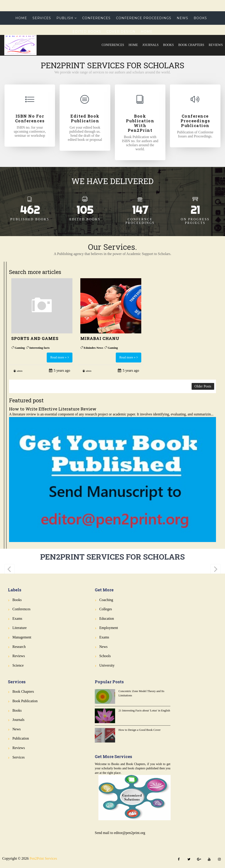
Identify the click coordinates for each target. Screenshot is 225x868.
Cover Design (121, 32)
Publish (65, 18)
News (182, 18)
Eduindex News (93, 348)
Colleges (106, 609)
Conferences (113, 45)
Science (18, 665)
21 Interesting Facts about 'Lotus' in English (144, 710)
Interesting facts (39, 348)
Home (133, 45)
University (107, 665)
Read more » (58, 357)
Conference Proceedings (144, 18)
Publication (21, 738)
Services (42, 18)
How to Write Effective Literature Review (53, 409)
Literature (20, 628)
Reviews (216, 45)
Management (22, 637)
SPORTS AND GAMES (35, 338)
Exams (17, 619)
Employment (109, 628)
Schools (105, 656)
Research (19, 647)
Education (107, 619)
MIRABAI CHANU (100, 338)
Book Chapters (191, 45)
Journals (151, 45)
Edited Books (87, 32)
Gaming (20, 348)
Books (168, 45)
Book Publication (25, 701)
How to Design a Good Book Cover (139, 730)
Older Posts (203, 386)
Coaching (106, 600)
